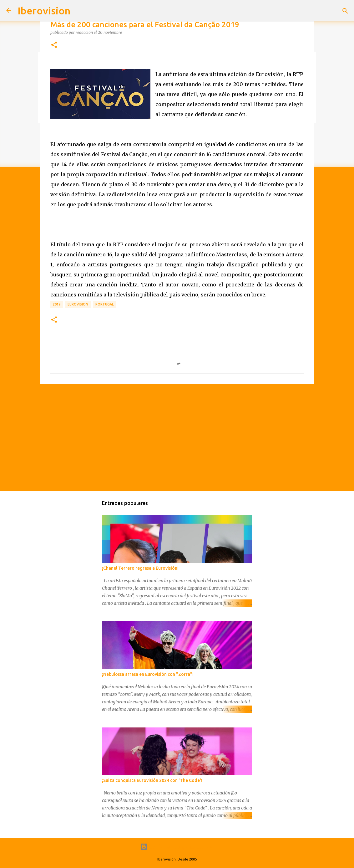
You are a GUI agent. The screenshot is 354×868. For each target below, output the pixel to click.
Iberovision (44, 11)
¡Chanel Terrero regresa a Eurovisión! (140, 568)
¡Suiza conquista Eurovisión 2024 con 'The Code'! (152, 780)
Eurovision (78, 304)
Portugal (104, 304)
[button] (54, 45)
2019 (57, 304)
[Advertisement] (177, 437)
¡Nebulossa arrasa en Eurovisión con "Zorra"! (148, 674)
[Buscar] (345, 11)
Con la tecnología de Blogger (177, 847)
